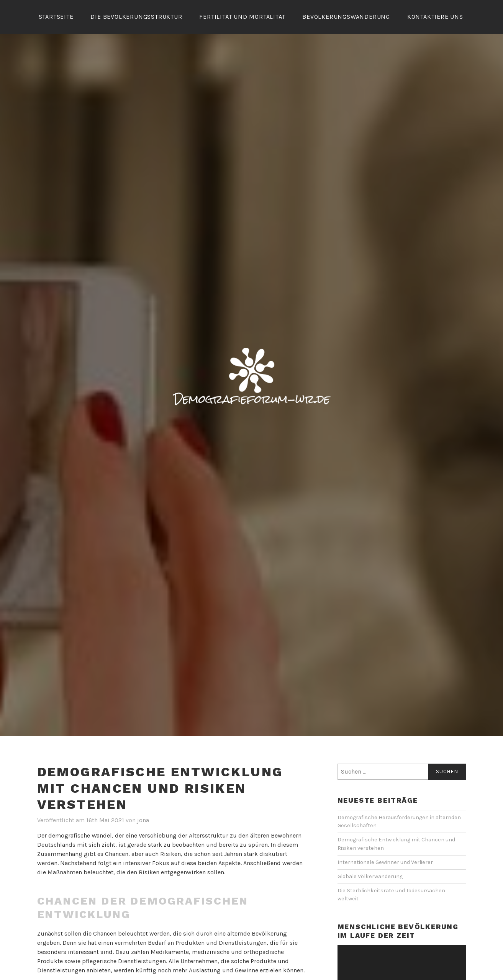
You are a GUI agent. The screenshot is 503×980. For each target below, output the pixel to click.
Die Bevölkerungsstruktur (136, 17)
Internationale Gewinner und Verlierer (385, 862)
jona (143, 820)
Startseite (56, 17)
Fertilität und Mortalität (242, 17)
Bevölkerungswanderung (346, 17)
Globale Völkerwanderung (370, 876)
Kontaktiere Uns (435, 17)
